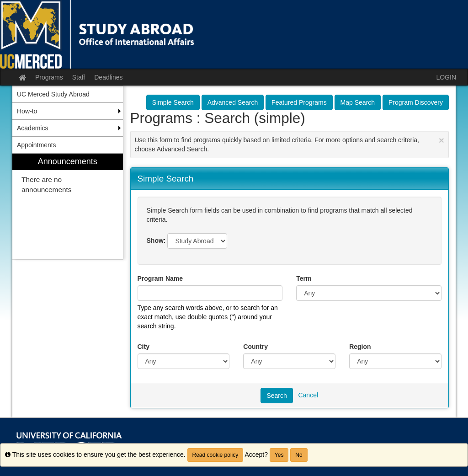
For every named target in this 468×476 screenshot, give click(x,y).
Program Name (160, 278)
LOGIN (446, 77)
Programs (49, 77)
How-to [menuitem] (27, 111)
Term (304, 278)
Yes (279, 455)
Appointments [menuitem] (37, 145)
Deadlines (108, 77)
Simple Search (173, 102)
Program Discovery (416, 102)
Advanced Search (233, 102)
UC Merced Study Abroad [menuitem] (53, 94)
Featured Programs (299, 102)
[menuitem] (68, 206)
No (299, 455)
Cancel (308, 395)
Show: (156, 241)
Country (255, 347)
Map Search (358, 102)
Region (360, 347)
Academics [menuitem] (32, 128)
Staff (79, 77)
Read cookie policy (215, 455)
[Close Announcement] (441, 140)
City (144, 347)
